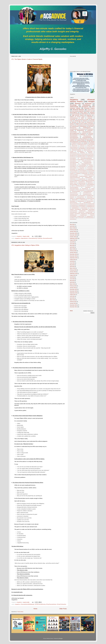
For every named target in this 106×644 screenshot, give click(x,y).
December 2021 (73, 305)
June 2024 (72, 263)
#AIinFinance (74, 144)
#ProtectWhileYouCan (87, 193)
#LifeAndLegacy (85, 173)
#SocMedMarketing (82, 205)
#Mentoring (74, 122)
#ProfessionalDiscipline (80, 190)
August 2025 (73, 240)
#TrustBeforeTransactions (77, 143)
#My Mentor (91, 126)
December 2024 (73, 254)
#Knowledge (73, 105)
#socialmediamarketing (89, 218)
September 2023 (74, 274)
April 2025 (72, 247)
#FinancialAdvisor (73, 160)
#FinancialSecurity (73, 165)
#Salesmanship (74, 107)
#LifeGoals (91, 173)
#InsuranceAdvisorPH (74, 171)
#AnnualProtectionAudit (90, 147)
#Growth (91, 139)
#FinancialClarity (73, 161)
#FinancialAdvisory (87, 136)
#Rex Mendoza (92, 142)
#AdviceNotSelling (91, 144)
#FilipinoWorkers (24, 238)
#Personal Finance (89, 108)
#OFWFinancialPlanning (40, 604)
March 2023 (73, 284)
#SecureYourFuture (73, 202)
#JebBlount (72, 140)
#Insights (91, 101)
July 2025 (72, 242)
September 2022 (74, 293)
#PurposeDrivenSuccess (87, 194)
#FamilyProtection (90, 155)
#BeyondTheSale (74, 149)
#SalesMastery (87, 105)
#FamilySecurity (73, 157)
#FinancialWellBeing (83, 165)
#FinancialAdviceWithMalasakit (27, 604)
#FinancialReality (73, 164)
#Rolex (91, 200)
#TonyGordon (82, 129)
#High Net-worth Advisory (78, 115)
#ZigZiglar (85, 143)
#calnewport (90, 118)
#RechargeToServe (81, 197)
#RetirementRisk (75, 200)
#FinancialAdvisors (74, 136)
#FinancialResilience (84, 139)
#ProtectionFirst (90, 122)
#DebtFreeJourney (73, 153)
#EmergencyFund (73, 155)
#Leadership (78, 173)
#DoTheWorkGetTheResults (75, 154)
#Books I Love (89, 111)
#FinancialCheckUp (90, 160)
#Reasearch (72, 197)
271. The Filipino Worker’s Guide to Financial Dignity (27, 59)
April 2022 (72, 298)
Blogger (61, 638)
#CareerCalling (90, 151)
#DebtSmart (90, 153)
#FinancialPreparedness (87, 138)
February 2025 (73, 251)
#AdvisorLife (82, 146)
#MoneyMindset (90, 140)
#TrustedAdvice (83, 207)
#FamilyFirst (90, 135)
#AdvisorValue (82, 147)
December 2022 (73, 289)
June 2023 (72, 279)
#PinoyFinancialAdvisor (51, 604)
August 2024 (73, 260)
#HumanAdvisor (73, 169)
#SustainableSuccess (91, 205)
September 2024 (74, 258)
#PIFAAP (93, 114)
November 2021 (73, 307)
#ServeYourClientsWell (74, 204)
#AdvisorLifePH (90, 146)
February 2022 (73, 302)
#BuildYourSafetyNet (87, 150)
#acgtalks (77, 124)
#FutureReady (90, 167)
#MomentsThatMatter (74, 185)
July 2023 (72, 277)
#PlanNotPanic (88, 187)
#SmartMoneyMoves (74, 129)
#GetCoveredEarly (73, 168)
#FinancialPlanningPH (88, 162)
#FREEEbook (83, 135)
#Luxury (71, 180)
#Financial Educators (78, 110)
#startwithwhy (92, 143)
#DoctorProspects (85, 154)
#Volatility (72, 131)
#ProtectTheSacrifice (62, 604)
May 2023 (72, 281)
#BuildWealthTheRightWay (76, 150)
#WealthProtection (80, 131)
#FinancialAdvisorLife (81, 125)
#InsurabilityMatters (90, 169)
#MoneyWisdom (83, 126)
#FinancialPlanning (33, 238)
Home (35, 609)
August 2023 (73, 275)
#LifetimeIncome (73, 179)
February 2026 (73, 230)
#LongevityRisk (90, 179)
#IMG (87, 119)
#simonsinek (81, 218)
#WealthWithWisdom (75, 208)
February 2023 (73, 286)
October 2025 (73, 237)
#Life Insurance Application (78, 111)
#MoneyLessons (82, 185)
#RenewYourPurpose (91, 198)
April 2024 (72, 266)
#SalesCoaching (91, 110)
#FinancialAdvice (73, 158)
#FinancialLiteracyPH (74, 138)
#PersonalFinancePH (47, 238)
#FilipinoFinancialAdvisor (82, 157)
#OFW (73, 186)
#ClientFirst (84, 133)
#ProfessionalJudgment (76, 191)
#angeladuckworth (90, 216)
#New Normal (81, 122)
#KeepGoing (91, 172)
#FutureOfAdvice (73, 167)
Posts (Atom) (20, 612)
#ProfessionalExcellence (90, 190)
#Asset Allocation (76, 114)
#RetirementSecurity (84, 200)
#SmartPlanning (74, 205)
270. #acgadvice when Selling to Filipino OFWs (25, 245)
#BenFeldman (85, 114)
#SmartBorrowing (83, 204)
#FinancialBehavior (81, 160)
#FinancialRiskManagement (86, 164)
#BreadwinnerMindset (91, 149)
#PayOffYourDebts (90, 186)
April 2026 (72, 226)
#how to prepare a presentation (87, 124)
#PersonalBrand (74, 113)
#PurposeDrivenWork (74, 196)
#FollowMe (91, 165)
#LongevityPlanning (82, 179)
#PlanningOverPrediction (74, 189)
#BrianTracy (72, 125)
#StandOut (92, 113)
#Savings (72, 124)
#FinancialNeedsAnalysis (87, 161)
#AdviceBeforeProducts (82, 144)
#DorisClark (91, 133)
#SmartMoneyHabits (91, 204)
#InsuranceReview (74, 172)
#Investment (85, 107)
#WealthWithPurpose (91, 207)
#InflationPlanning (81, 169)
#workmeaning (73, 219)
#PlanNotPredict (83, 142)
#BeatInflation (90, 117)
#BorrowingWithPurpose (75, 133)
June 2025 (72, 244)
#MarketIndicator (77, 180)
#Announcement (81, 119)
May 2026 (72, 224)
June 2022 (72, 296)
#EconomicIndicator (74, 135)
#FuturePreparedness (82, 167)
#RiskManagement (87, 128)
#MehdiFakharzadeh (82, 183)
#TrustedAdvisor (90, 129)
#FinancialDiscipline (91, 125)
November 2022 (73, 291)
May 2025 (72, 245)
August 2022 (73, 295)
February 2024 (73, 270)
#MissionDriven (90, 183)
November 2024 (73, 256)
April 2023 (72, 282)
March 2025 (73, 249)
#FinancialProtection (74, 139)
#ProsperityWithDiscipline (88, 191)
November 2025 (73, 235)
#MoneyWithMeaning (91, 185)
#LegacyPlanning (75, 126)
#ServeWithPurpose (87, 202)
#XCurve (91, 208)
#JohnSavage (92, 121)
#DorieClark (91, 154)
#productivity (88, 104)
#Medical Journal (73, 183)
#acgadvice (17, 238)
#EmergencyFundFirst (82, 155)
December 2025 (73, 233)
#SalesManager (78, 121)
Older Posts (63, 609)
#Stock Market (83, 113)
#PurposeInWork (82, 196)
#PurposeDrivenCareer (74, 194)
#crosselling (72, 218)
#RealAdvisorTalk (90, 196)
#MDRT (83, 118)
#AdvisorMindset (73, 132)
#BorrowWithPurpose (87, 132)
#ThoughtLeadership (75, 207)
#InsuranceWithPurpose (83, 172)
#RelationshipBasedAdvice (80, 198)
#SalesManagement (81, 201)
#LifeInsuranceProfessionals (75, 178)
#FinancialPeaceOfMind (74, 162)
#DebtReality (82, 153)
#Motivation (78, 104)
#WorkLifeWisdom (84, 208)
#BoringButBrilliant (82, 149)
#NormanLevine (73, 128)
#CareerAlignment (80, 151)
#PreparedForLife (85, 189)
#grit (77, 218)
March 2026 (73, 228)
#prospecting (90, 131)
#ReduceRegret (90, 197)
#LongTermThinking (81, 140)
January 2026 (73, 231)
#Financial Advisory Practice (82, 101)
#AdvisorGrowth (75, 146)
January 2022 (73, 303)
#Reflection (72, 198)
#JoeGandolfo (73, 119)
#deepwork (85, 121)
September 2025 (74, 238)
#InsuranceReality (91, 171)
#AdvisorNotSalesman (74, 147)
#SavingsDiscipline (90, 201)
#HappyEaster (82, 168)
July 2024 (72, 261)
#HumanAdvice (90, 168)
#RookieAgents (73, 201)
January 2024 (73, 272)
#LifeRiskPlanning (88, 178)
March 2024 (73, 268)
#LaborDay (40, 238)
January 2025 (73, 252)
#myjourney (89, 115)
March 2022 (73, 300)
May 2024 (72, 265)
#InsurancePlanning (83, 171)
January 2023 (73, 288)
